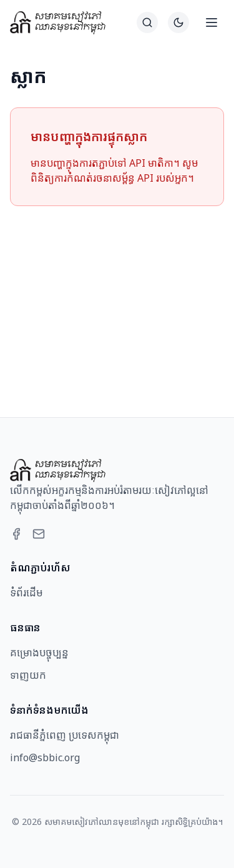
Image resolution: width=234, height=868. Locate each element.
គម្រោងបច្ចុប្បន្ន (39, 653)
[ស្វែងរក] (147, 22)
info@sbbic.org (45, 757)
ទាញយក (28, 675)
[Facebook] (16, 534)
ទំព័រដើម (26, 593)
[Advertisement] (117, 297)
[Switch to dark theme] (178, 22)
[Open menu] (212, 22)
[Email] (39, 534)
